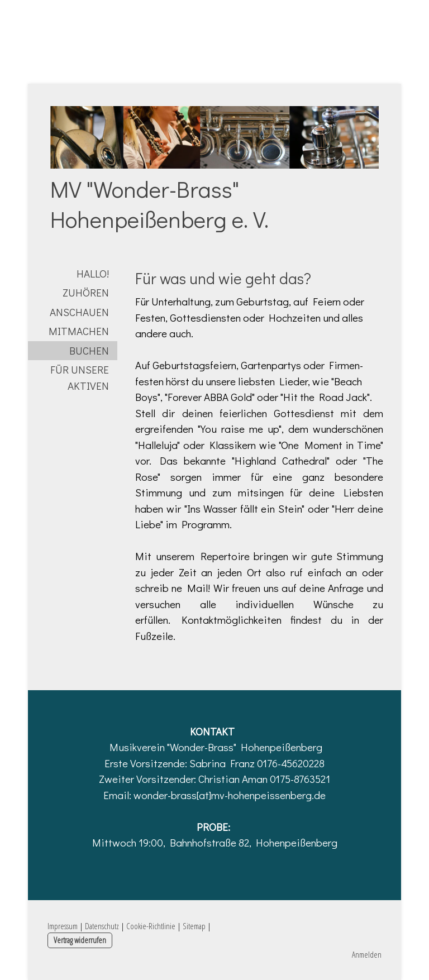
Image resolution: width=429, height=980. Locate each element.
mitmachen (79, 331)
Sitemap (194, 926)
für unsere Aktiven (80, 377)
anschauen (79, 312)
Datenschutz (102, 926)
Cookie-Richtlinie (151, 926)
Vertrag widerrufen (80, 940)
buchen (89, 350)
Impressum (63, 926)
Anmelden (367, 954)
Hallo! (93, 273)
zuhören (86, 292)
